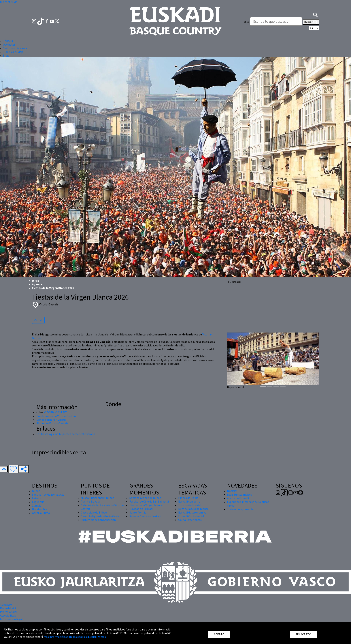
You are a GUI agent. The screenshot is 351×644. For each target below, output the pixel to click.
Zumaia (37, 505)
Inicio (36, 281)
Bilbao (36, 491)
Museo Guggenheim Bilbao (98, 498)
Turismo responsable (240, 509)
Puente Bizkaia (90, 501)
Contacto (6, 604)
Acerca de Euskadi (238, 498)
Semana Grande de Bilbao (145, 498)
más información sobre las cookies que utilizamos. (75, 637)
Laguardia (38, 502)
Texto (246, 22)
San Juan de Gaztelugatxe (48, 494)
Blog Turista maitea (240, 494)
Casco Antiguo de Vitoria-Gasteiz (101, 516)
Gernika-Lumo (41, 513)
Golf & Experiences (190, 520)
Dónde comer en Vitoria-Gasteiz (56, 416)
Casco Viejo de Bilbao (94, 512)
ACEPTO (219, 634)
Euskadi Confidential (191, 516)
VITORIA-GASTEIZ (55, 412)
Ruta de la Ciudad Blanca (193, 509)
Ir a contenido (9, 2)
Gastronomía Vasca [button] (15, 48)
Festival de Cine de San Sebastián (150, 501)
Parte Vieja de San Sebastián (98, 520)
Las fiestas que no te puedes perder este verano (66, 434)
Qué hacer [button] (9, 44)
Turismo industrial (190, 505)
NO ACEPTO (304, 634)
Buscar (311, 22)
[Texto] (276, 21)
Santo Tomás (138, 512)
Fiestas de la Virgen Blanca (146, 505)
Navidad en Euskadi (141, 509)
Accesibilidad (8, 615)
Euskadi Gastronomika (192, 512)
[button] (315, 14)
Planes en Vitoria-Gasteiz (52, 423)
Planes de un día (188, 498)
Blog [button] (6, 55)
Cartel (38, 320)
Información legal (11, 619)
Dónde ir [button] (8, 41)
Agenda (37, 284)
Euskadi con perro (189, 501)
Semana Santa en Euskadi (145, 516)
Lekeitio (37, 498)
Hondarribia (39, 509)
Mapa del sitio (9, 608)
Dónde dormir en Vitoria (51, 420)
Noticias (232, 491)
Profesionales (9, 612)
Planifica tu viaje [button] (13, 52)
